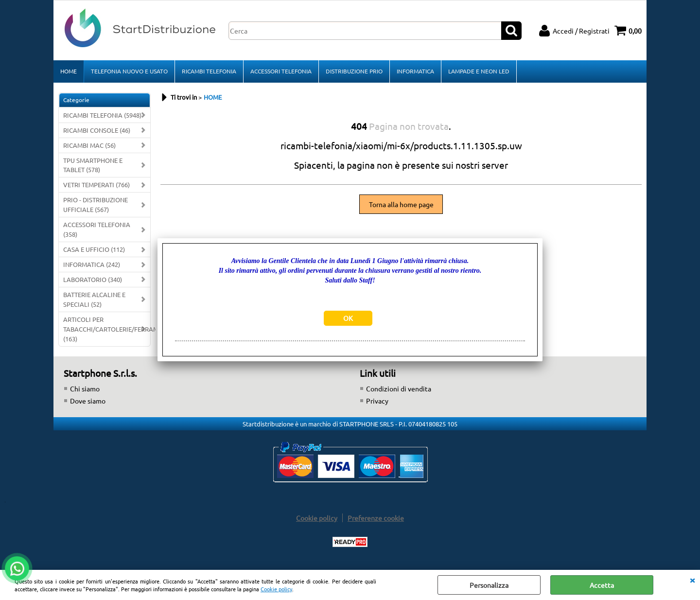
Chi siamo (85, 388)
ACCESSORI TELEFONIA (281, 71)
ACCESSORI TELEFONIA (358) (97, 229)
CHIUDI (692, 580)
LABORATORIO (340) (93, 279)
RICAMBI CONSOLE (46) (97, 130)
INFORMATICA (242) (92, 264)
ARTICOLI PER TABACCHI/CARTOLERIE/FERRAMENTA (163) (107, 329)
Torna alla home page (401, 204)
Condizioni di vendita (399, 388)
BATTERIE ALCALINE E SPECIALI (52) (94, 299)
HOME (69, 71)
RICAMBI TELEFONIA (209, 71)
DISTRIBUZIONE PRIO (354, 71)
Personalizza (489, 585)
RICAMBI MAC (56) (89, 145)
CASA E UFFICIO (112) (94, 249)
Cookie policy (276, 589)
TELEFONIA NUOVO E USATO (129, 71)
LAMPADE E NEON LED (479, 71)
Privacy (377, 401)
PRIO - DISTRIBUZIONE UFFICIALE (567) (96, 204)
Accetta (602, 585)
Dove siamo (88, 401)
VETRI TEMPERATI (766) (96, 185)
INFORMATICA (415, 71)
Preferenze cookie (376, 518)
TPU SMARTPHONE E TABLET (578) (93, 165)
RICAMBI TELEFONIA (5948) (102, 115)
